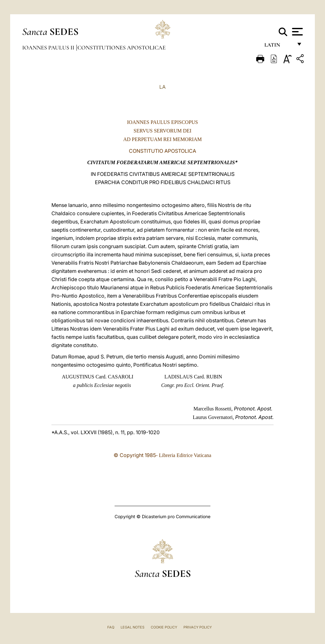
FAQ (111, 627)
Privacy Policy (198, 627)
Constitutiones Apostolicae (122, 48)
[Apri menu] (297, 32)
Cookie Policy (164, 627)
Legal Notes (133, 627)
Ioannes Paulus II (49, 48)
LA (162, 87)
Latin (279, 47)
